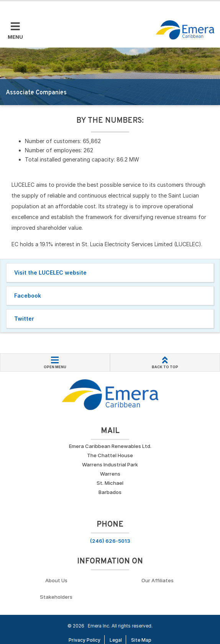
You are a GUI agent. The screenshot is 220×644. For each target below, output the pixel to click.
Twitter (24, 319)
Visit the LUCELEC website (50, 273)
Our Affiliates (158, 580)
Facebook (28, 296)
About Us (56, 580)
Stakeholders (56, 597)
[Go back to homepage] (185, 30)
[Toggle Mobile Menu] (15, 31)
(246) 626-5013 (110, 541)
